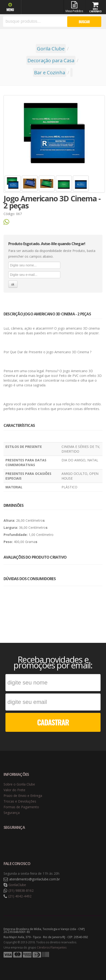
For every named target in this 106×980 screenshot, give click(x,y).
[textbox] (35, 22)
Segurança (12, 813)
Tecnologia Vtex (91, 962)
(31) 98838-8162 (21, 890)
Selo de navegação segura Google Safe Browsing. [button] (15, 843)
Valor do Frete (14, 790)
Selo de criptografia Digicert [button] (41, 843)
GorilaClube (17, 885)
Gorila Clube (41, 8)
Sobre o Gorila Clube (19, 784)
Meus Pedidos (74, 7)
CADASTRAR (53, 722)
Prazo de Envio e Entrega (23, 796)
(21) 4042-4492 (20, 896)
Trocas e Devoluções (20, 801)
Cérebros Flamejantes (52, 947)
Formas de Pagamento (21, 807)
